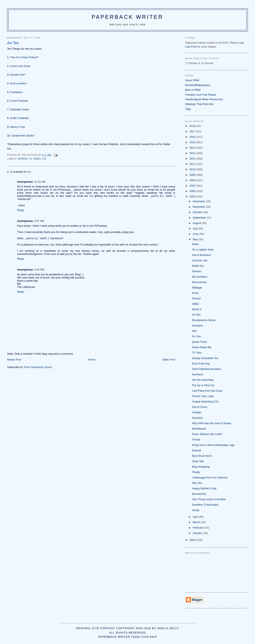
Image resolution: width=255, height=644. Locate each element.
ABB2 (195, 304)
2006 (193, 191)
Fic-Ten (196, 336)
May (195, 239)
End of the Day (201, 364)
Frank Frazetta (19, 101)
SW (194, 331)
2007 (193, 186)
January (198, 533)
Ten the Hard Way (203, 380)
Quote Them (199, 342)
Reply (21, 210)
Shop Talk (198, 461)
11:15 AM (40, 182)
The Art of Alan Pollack (24, 57)
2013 (193, 153)
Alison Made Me (202, 347)
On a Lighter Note (203, 250)
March (197, 522)
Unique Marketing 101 (205, 402)
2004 (193, 540)
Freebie (197, 412)
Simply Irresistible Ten (205, 358)
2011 (193, 164)
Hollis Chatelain (19, 118)
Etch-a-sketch (18, 83)
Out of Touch (200, 407)
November (199, 207)
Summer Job (200, 260)
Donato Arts (17, 75)
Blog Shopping (201, 467)
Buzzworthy (199, 494)
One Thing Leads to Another (209, 499)
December (199, 201)
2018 (193, 126)
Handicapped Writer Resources (204, 99)
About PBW (192, 80)
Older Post (169, 360)
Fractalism (16, 92)
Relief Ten (198, 266)
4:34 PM (39, 270)
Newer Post (14, 360)
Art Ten (196, 315)
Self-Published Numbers (207, 369)
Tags (188, 109)
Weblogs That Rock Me (199, 104)
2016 (193, 137)
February (198, 528)
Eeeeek (197, 450)
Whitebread (199, 429)
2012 (193, 159)
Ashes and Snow (20, 66)
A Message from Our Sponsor (210, 478)
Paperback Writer (127, 17)
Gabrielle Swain (20, 109)
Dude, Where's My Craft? (207, 434)
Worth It (197, 309)
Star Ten (197, 483)
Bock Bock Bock (202, 456)
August (197, 223)
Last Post (191, 47)
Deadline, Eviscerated (205, 505)
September (200, 218)
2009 (193, 175)
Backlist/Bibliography (198, 85)
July (195, 228)
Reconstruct (199, 282)
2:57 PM (39, 221)
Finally (196, 472)
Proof (195, 293)
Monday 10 (25, 159)
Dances (197, 271)
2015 (193, 142)
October (198, 212)
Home (92, 360)
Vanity (196, 510)
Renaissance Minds (204, 320)
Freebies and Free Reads (201, 95)
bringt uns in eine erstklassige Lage (213, 445)
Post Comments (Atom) (38, 367)
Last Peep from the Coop (207, 391)
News (195, 244)
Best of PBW (193, 90)
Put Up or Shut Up (203, 385)
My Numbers (200, 277)
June (196, 234)
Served (196, 298)
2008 (193, 180)
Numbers (197, 326)
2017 (193, 131)
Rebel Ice (40, 159)
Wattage (197, 288)
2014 (193, 148)
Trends (196, 440)
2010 (193, 169)
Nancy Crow (17, 127)
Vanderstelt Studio (23, 136)
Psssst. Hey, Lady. (203, 396)
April (196, 517)
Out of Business (202, 255)
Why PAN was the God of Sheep (212, 423)
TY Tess (197, 353)
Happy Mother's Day (204, 488)
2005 (193, 197)
